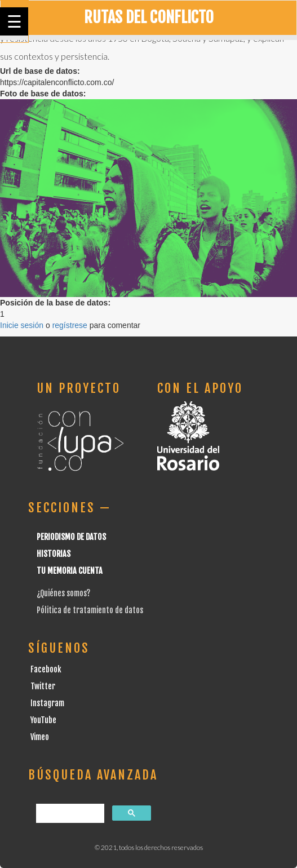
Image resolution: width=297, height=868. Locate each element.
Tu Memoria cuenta (70, 571)
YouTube (43, 720)
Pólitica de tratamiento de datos (90, 610)
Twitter (43, 686)
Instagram (47, 703)
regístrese (70, 325)
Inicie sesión (22, 325)
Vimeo (40, 737)
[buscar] (69, 814)
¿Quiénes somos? (63, 593)
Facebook (46, 669)
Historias (54, 554)
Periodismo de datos (71, 537)
